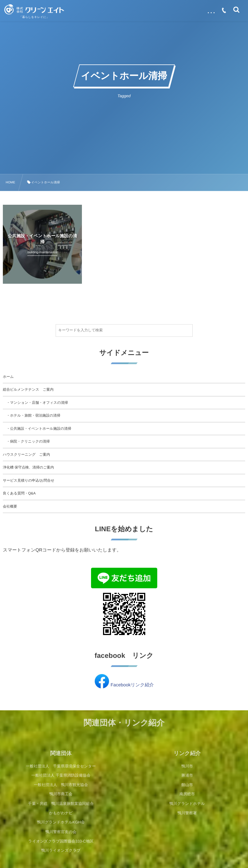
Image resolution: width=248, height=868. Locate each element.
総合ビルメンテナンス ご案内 (28, 390)
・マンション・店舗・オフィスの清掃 (35, 403)
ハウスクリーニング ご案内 (26, 455)
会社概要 (10, 506)
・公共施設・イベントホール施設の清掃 (37, 429)
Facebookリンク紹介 (132, 685)
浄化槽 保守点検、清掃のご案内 (28, 467)
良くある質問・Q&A (19, 493)
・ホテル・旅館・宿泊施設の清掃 (32, 415)
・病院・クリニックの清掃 (26, 441)
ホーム (8, 377)
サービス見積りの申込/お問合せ (29, 480)
